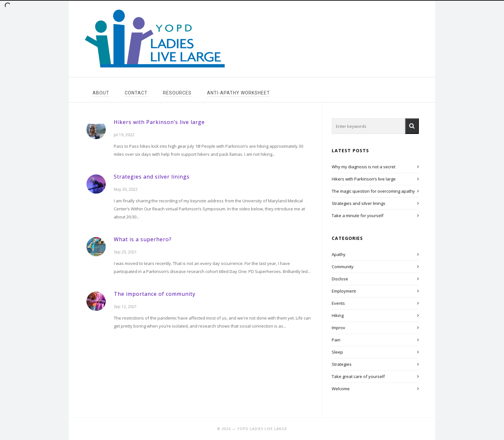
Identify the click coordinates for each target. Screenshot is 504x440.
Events (338, 303)
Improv (338, 328)
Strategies (342, 364)
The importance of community (155, 294)
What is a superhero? (143, 239)
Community (343, 267)
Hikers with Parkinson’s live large (159, 122)
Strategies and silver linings (152, 177)
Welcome (341, 389)
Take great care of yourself (358, 376)
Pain (336, 340)
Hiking (338, 315)
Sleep (337, 352)
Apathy (339, 254)
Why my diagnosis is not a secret (364, 167)
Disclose (340, 279)
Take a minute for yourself (358, 216)
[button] (412, 126)
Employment (344, 291)
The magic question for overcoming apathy (373, 191)
